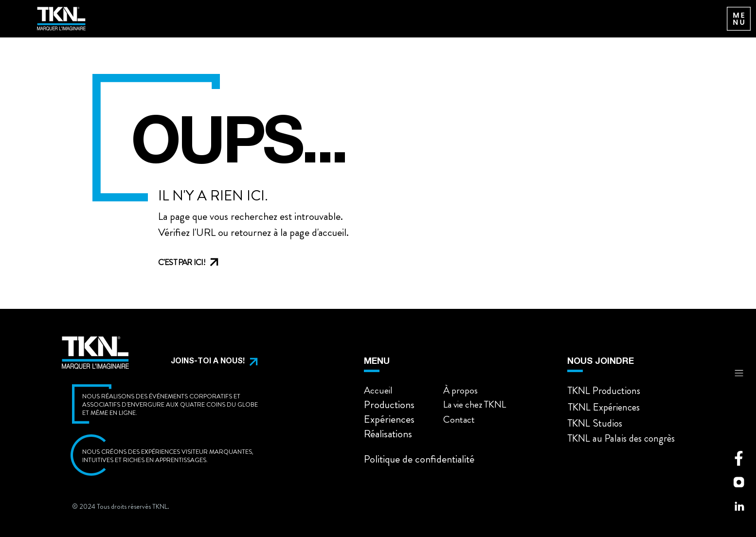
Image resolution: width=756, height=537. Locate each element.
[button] (207, 362)
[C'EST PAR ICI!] (198, 262)
